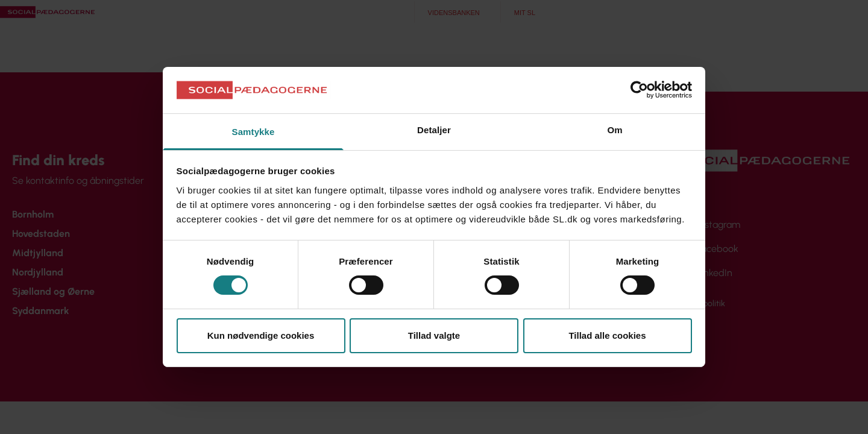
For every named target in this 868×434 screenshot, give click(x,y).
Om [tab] (615, 130)
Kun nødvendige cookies (261, 335)
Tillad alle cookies (607, 335)
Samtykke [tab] (253, 132)
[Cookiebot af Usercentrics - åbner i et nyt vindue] (639, 90)
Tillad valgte (434, 335)
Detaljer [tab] (434, 130)
